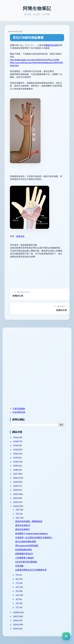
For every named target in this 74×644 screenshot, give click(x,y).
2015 (16, 482)
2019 (16, 466)
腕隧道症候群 (52, 45)
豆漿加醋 (19, 566)
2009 (16, 506)
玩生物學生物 (19, 412)
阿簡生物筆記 (37, 8)
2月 (18, 603)
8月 (18, 579)
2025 (16, 441)
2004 (16, 629)
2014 (16, 486)
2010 (16, 502)
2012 (16, 494)
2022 (16, 454)
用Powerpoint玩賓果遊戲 (27, 546)
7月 (18, 583)
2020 (16, 462)
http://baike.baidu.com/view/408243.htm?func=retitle (35, 60)
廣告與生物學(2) (23, 525)
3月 (18, 599)
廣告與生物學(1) (22, 529)
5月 (18, 591)
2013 (16, 490)
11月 (18, 514)
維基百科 (20, 236)
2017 (16, 474)
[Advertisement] (26, 349)
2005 (16, 625)
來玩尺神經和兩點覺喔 (28, 38)
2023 (16, 450)
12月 (18, 510)
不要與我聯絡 (19, 409)
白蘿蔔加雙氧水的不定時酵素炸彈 (31, 570)
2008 (16, 612)
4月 (18, 595)
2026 (16, 437)
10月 (18, 518)
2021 (16, 458)
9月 (18, 575)
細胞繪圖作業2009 (24, 554)
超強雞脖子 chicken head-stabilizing (31, 533)
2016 (16, 478)
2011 (15, 498)
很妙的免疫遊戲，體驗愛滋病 (29, 521)
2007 (16, 616)
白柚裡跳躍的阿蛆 (24, 550)
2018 (16, 470)
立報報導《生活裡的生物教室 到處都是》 (34, 538)
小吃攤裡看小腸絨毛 (25, 558)
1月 (17, 607)
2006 (16, 620)
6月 (18, 587)
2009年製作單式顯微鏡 (26, 562)
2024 (16, 445)
